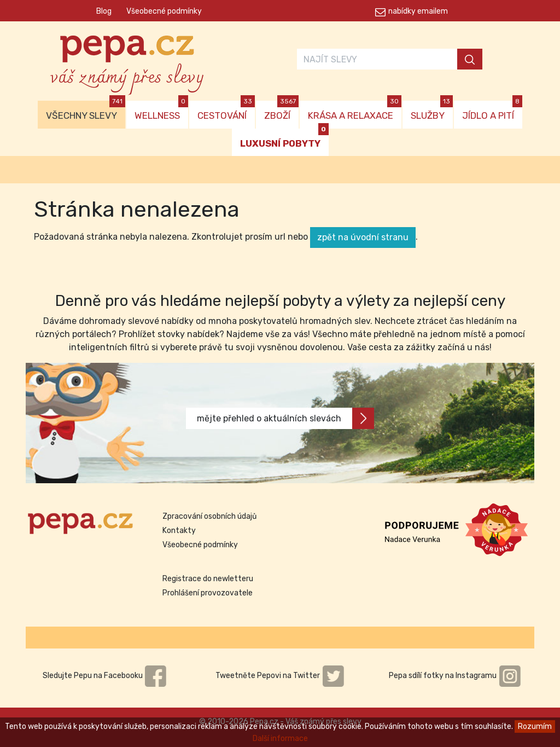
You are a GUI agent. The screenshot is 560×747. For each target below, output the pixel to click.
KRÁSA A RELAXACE (355, 111)
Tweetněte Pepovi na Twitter (280, 676)
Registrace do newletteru (208, 579)
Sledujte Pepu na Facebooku (105, 676)
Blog (104, 11)
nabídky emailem (418, 11)
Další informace (280, 739)
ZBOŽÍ (281, 111)
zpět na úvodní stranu (363, 237)
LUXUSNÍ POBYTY (284, 139)
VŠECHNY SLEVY (86, 111)
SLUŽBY (432, 111)
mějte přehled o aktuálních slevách (285, 418)
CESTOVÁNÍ (226, 111)
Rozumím (535, 726)
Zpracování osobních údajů (209, 516)
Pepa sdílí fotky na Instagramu (455, 676)
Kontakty (179, 531)
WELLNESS (161, 111)
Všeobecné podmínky (164, 11)
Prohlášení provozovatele (208, 593)
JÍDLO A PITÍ (492, 111)
